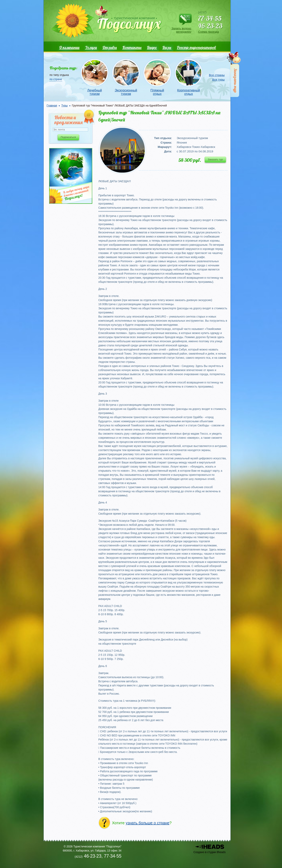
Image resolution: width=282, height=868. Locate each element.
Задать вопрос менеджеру (181, 30)
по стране (56, 79)
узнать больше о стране (148, 823)
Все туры (218, 80)
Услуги (91, 47)
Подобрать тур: (63, 68)
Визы (167, 47)
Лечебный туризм (95, 92)
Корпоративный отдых (189, 92)
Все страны (217, 75)
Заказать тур (215, 160)
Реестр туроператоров (196, 47)
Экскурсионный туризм (126, 92)
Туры (64, 106)
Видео (152, 47)
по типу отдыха (59, 75)
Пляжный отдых (157, 92)
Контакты (132, 47)
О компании (69, 47)
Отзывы (110, 47)
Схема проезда (209, 32)
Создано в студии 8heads (210, 852)
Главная (52, 106)
